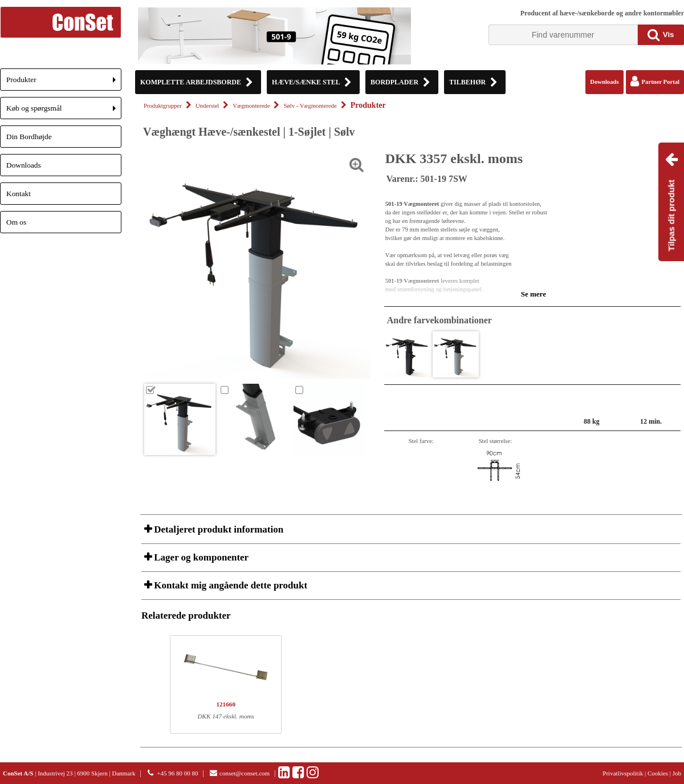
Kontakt (19, 194)
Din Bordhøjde (29, 137)
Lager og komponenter (200, 557)
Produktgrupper (163, 106)
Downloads (24, 165)
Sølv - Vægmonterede (310, 106)
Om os (16, 222)
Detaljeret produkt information (217, 529)
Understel (207, 106)
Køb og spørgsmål (64, 111)
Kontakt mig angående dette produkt (229, 585)
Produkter (64, 83)
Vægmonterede (251, 106)
